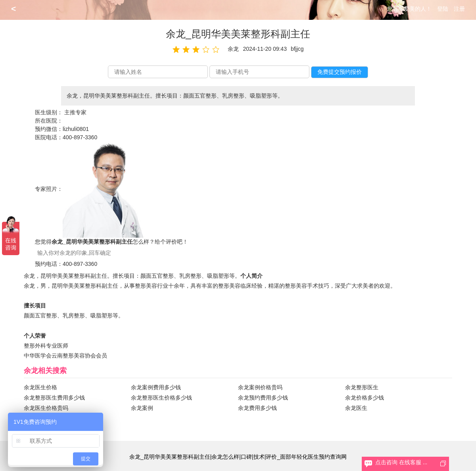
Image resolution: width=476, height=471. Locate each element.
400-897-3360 (80, 137)
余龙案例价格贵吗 (260, 387)
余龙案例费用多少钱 (156, 387)
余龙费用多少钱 (257, 408)
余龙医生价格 (40, 387)
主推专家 (75, 112)
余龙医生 (356, 408)
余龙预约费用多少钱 (263, 398)
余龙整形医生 (362, 387)
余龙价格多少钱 (365, 398)
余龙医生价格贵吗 (46, 408)
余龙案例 (142, 408)
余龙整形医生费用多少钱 (54, 398)
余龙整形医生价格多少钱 (161, 398)
